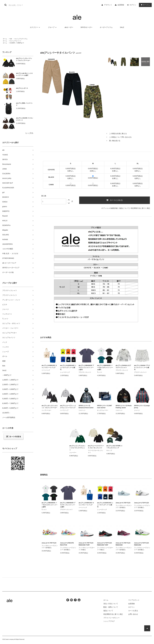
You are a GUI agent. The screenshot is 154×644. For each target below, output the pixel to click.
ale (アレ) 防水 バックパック (24, 104)
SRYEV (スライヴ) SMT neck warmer (104, 407)
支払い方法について (111, 604)
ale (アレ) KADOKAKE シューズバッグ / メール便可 (68, 368)
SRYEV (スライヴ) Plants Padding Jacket (124, 407)
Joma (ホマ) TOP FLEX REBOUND (123, 544)
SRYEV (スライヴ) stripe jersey (142, 407)
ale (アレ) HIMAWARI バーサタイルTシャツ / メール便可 (105, 368)
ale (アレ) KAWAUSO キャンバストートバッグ (49, 367)
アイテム (145, 5)
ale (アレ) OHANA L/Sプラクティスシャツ (123, 367)
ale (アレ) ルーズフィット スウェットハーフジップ (68, 407)
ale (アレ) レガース (22, 88)
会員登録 (121, 5)
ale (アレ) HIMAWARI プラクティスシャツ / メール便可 (86, 368)
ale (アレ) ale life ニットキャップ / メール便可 (24, 74)
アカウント (108, 5)
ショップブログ (109, 621)
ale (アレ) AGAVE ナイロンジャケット (25, 119)
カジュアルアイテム (21, 39)
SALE (122, 27)
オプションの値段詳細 (109, 208)
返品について (124, 208)
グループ (53, 27)
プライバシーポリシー (111, 618)
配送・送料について (111, 607)
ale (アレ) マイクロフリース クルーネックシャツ (96, 447)
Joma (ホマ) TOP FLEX (123, 503)
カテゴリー (35, 27)
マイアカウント (134, 600)
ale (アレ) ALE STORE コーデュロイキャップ (114, 447)
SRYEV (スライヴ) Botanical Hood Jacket (86, 407)
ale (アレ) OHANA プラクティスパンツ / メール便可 (142, 368)
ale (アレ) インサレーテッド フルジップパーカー (24, 59)
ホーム (5, 39)
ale (11, 39)
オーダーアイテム (106, 27)
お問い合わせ (133, 614)
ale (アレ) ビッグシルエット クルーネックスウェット (77, 448)
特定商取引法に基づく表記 (140, 208)
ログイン (133, 5)
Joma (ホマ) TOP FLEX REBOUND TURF (86, 544)
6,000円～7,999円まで (17, 43)
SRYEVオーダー (86, 27)
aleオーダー (69, 27)
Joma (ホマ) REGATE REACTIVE (67, 544)
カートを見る (133, 611)
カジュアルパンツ (16, 41)
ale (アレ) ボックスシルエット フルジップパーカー (50, 407)
